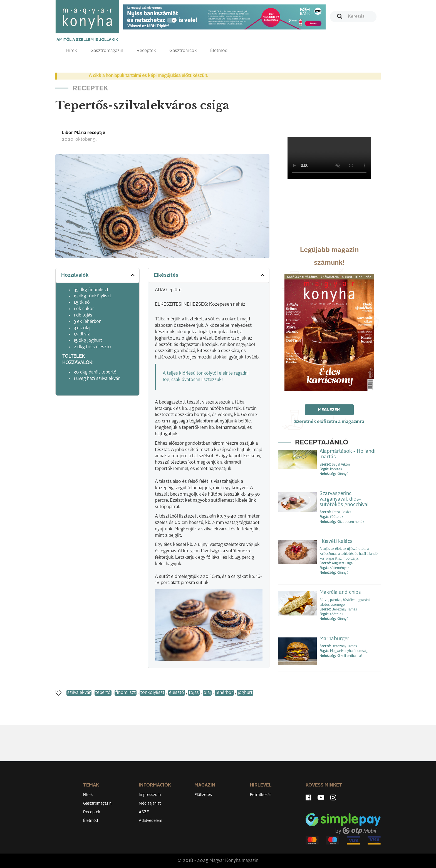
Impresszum (150, 795)
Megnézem (329, 410)
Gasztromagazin (107, 51)
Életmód (219, 51)
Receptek (146, 51)
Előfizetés (203, 795)
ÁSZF (144, 812)
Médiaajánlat (150, 803)
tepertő (103, 693)
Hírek (72, 51)
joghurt (245, 693)
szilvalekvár (79, 693)
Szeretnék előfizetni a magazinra (329, 422)
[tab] (97, 275)
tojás (194, 693)
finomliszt (126, 693)
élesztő (177, 693)
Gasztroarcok (183, 51)
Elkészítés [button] (210, 275)
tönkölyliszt (152, 693)
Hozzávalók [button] (99, 275)
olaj (207, 693)
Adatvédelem (150, 821)
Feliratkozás (261, 795)
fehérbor (224, 693)
